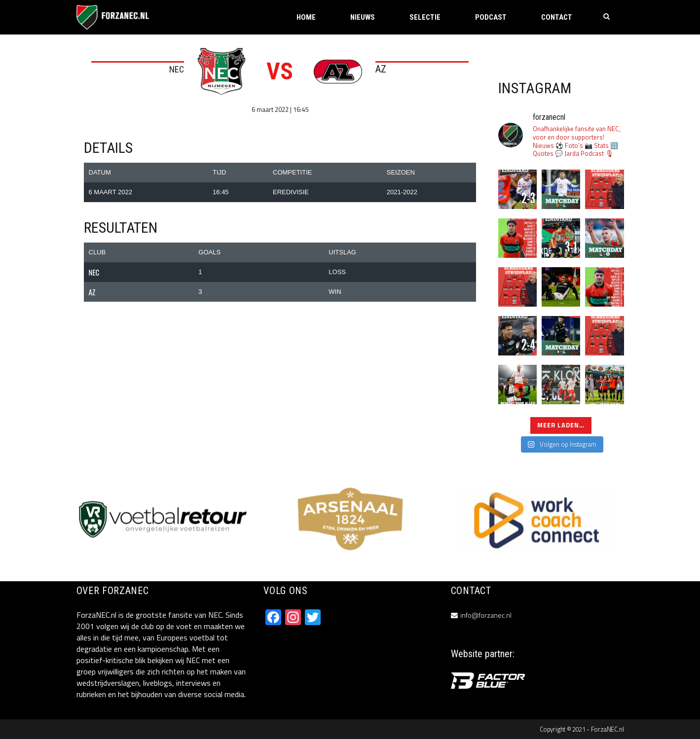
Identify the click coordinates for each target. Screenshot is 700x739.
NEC (177, 69)
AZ (381, 69)
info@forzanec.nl (486, 615)
